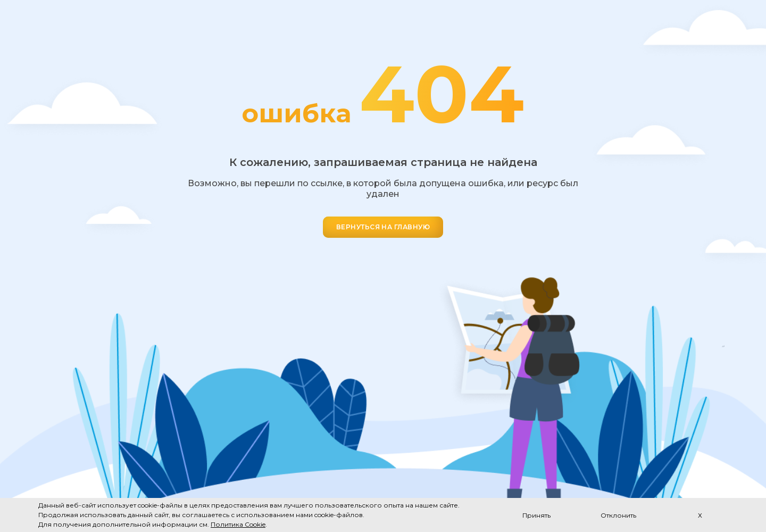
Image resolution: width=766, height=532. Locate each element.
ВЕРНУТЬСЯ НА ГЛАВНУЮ (383, 227)
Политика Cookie (238, 524)
